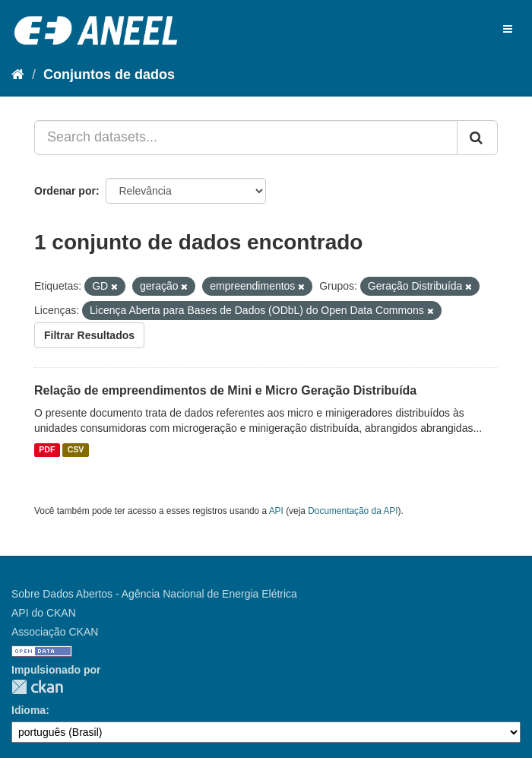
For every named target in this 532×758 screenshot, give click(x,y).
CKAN (37, 687)
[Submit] (477, 138)
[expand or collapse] (508, 29)
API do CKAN (44, 613)
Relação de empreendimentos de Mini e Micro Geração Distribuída (225, 390)
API (276, 511)
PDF (47, 450)
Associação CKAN (55, 632)
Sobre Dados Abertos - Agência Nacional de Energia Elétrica (154, 594)
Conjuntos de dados (109, 75)
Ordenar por (65, 191)
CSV (76, 450)
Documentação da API (353, 511)
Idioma (28, 710)
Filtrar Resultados (89, 335)
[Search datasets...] (246, 138)
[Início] (18, 75)
